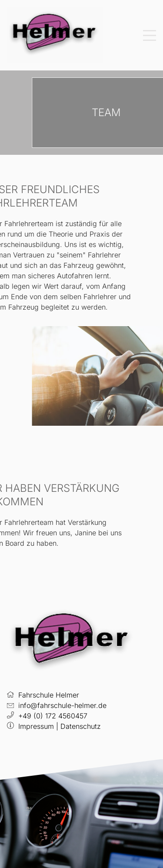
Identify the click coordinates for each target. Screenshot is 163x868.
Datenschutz (81, 726)
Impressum (36, 726)
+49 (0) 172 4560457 (53, 716)
